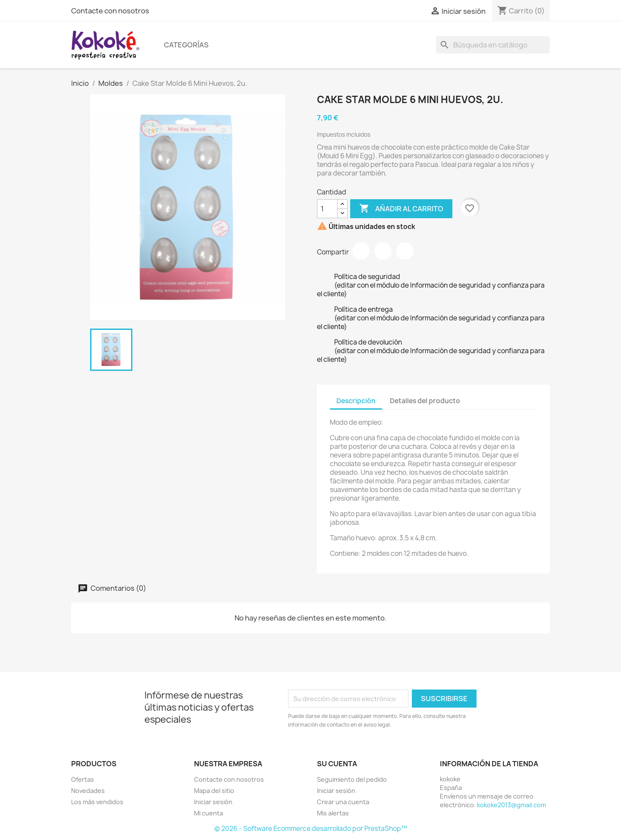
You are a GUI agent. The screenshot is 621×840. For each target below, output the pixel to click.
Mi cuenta (209, 813)
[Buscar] (493, 45)
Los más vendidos (97, 802)
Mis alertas (333, 813)
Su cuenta (337, 764)
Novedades (88, 791)
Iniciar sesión (213, 802)
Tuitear (383, 251)
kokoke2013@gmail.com (511, 805)
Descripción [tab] (356, 401)
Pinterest (405, 251)
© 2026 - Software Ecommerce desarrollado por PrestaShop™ (311, 829)
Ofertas (83, 779)
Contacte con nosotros (110, 11)
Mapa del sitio (214, 791)
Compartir (361, 251)
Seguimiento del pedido (352, 779)
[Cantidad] (327, 209)
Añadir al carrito (401, 209)
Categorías (186, 45)
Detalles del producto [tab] (425, 401)
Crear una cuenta (343, 802)
